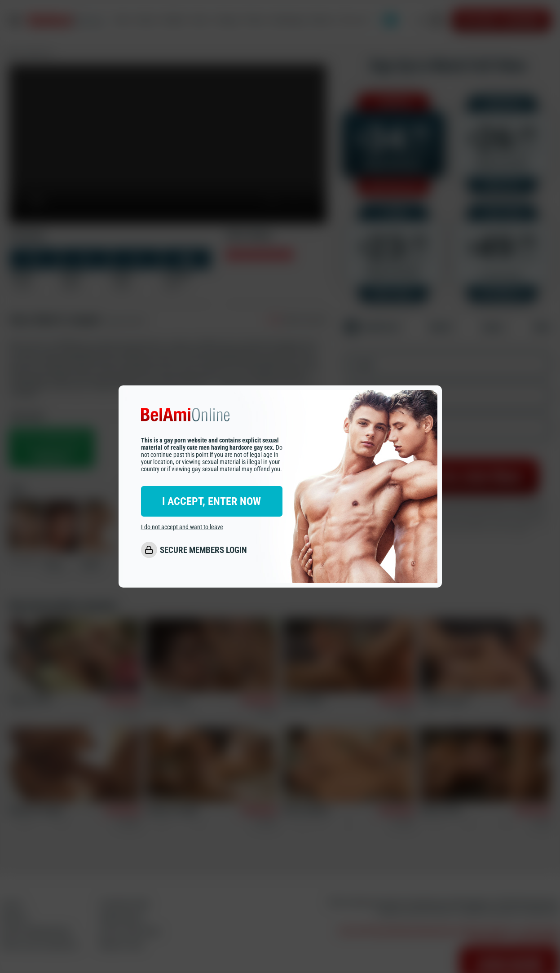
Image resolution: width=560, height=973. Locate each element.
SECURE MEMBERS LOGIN (203, 550)
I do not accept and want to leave (182, 527)
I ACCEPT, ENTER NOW (212, 501)
